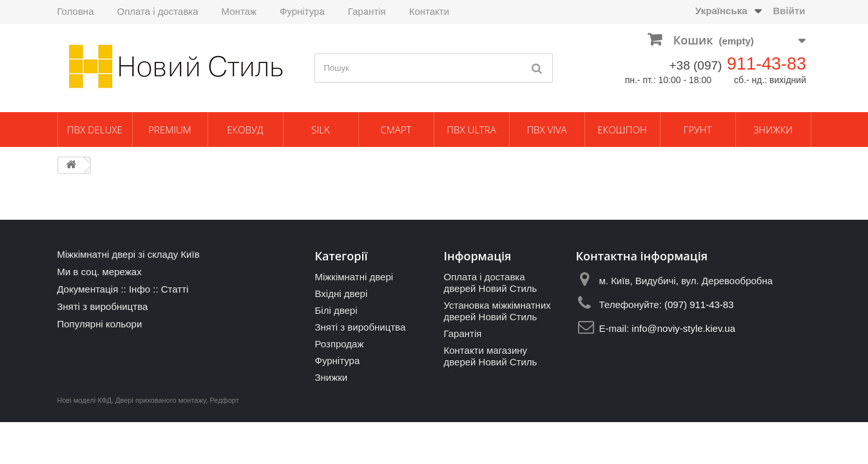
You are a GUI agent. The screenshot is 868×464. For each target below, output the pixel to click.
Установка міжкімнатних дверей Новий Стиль (497, 311)
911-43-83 (767, 64)
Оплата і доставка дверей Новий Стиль (490, 283)
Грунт (698, 130)
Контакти (429, 11)
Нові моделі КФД (84, 400)
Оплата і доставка (158, 11)
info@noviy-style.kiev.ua (683, 328)
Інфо (140, 289)
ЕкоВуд (245, 130)
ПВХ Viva (546, 130)
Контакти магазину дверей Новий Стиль (490, 356)
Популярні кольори (100, 324)
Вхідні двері (341, 294)
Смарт (396, 130)
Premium (169, 130)
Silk (320, 130)
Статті (175, 289)
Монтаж (239, 11)
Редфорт (224, 400)
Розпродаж (339, 344)
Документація (88, 289)
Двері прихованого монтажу (160, 400)
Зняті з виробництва (103, 306)
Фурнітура (302, 11)
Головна (76, 11)
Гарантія (367, 11)
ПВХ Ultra (471, 130)
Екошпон (622, 130)
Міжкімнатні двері (354, 277)
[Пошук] (537, 68)
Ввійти (789, 11)
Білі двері (336, 310)
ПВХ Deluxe (95, 130)
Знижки (773, 130)
